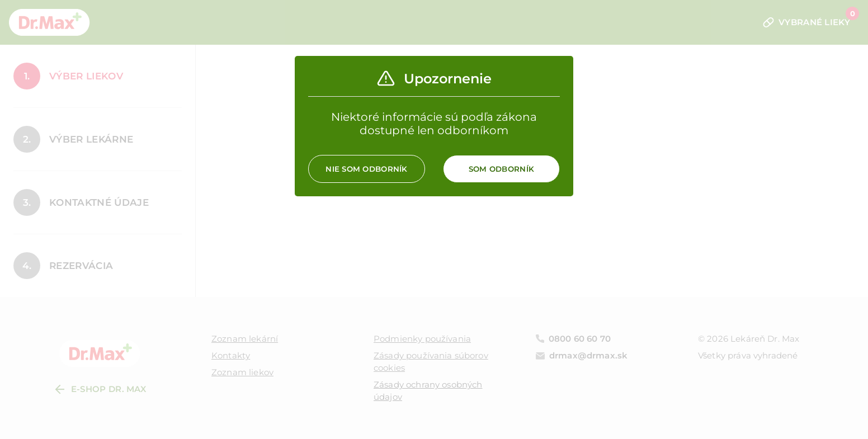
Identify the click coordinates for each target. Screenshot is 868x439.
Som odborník (501, 169)
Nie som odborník (366, 169)
